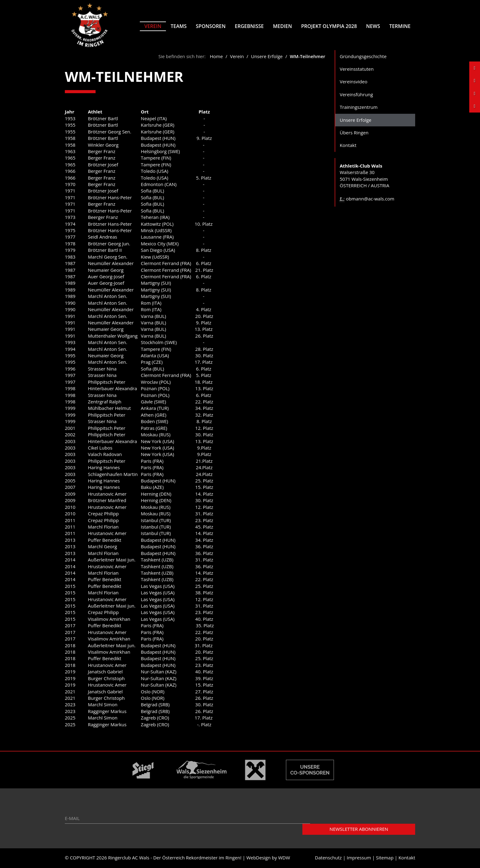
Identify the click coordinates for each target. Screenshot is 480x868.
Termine (400, 26)
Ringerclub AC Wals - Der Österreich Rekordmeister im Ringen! (175, 858)
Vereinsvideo (354, 82)
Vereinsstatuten (357, 69)
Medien (282, 26)
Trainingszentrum (359, 108)
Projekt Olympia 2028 (329, 26)
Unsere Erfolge (267, 57)
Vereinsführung (356, 95)
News (373, 26)
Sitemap (385, 858)
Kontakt (348, 146)
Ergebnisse (249, 26)
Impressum (359, 858)
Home (216, 57)
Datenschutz (328, 858)
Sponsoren (211, 26)
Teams (179, 26)
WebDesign (259, 858)
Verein (153, 26)
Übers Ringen (354, 133)
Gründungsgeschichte (363, 57)
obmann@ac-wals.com (370, 199)
